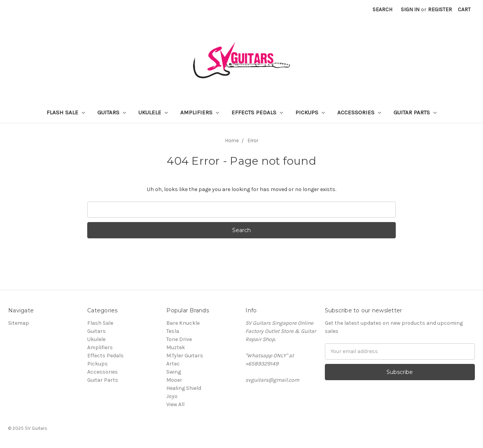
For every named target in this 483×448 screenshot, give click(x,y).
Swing (174, 372)
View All (175, 404)
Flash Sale (66, 112)
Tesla (173, 331)
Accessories (359, 112)
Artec (173, 364)
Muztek (176, 347)
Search (382, 9)
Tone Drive (179, 339)
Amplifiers (200, 112)
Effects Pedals (257, 112)
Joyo (172, 396)
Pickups (310, 112)
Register (440, 9)
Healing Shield (184, 388)
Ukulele (153, 112)
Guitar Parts (415, 112)
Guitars (112, 112)
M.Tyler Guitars (185, 356)
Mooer (174, 380)
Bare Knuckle (183, 323)
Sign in (410, 9)
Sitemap (19, 323)
